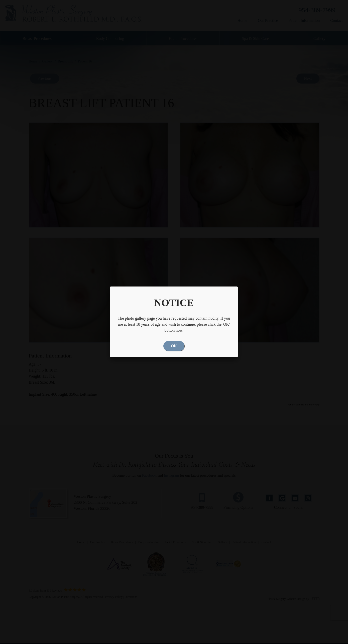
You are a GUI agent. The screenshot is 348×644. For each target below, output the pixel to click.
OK (174, 346)
